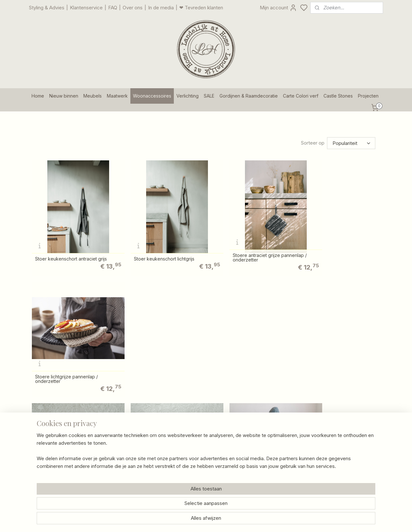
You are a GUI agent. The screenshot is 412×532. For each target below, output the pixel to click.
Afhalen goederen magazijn (203, 431)
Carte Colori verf (301, 96)
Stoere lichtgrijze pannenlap (154, 360)
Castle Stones (338, 96)
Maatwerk (117, 96)
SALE (209, 96)
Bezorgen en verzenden (200, 424)
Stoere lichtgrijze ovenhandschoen (338, 360)
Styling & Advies (47, 8)
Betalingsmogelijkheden (199, 446)
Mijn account (278, 8)
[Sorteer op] (351, 143)
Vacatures (113, 467)
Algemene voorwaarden (199, 460)
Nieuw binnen (64, 96)
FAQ (113, 8)
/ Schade (211, 438)
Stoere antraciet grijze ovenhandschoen (236, 358)
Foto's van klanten (264, 424)
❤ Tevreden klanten (201, 8)
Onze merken (117, 460)
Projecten (368, 96)
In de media (161, 8)
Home (38, 96)
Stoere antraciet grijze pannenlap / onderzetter (249, 247)
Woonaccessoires (152, 96)
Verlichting (187, 96)
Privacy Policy (188, 467)
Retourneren (187, 438)
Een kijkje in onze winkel (129, 446)
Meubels (93, 96)
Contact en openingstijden (201, 417)
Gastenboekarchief (265, 417)
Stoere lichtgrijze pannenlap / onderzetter (332, 247)
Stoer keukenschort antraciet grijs (71, 249)
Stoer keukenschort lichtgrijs (154, 249)
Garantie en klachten (195, 453)
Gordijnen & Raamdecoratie (249, 96)
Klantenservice (86, 8)
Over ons (133, 8)
